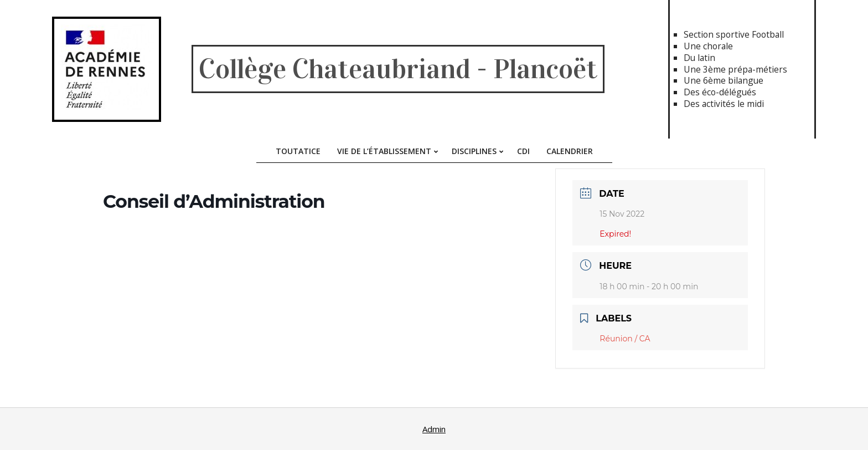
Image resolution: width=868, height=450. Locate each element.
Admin (434, 429)
